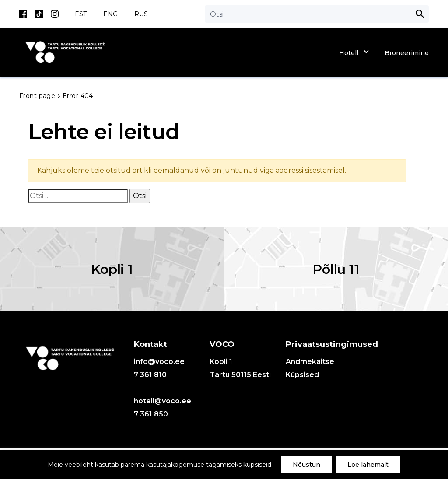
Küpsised (302, 375)
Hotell (349, 53)
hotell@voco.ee (163, 401)
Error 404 (78, 96)
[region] (224, 465)
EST (81, 14)
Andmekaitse (310, 362)
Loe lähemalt (368, 465)
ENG (110, 14)
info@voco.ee (159, 362)
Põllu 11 (336, 269)
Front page (38, 96)
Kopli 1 (112, 269)
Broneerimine (407, 53)
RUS (141, 14)
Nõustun (306, 465)
